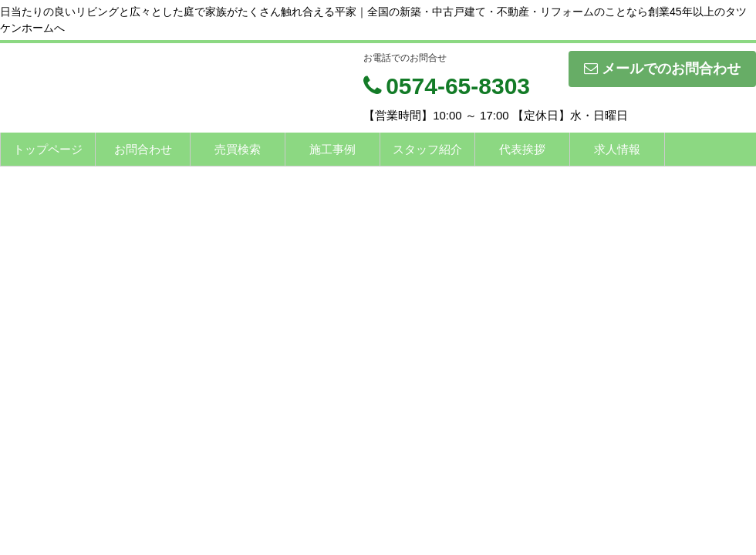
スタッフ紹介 (427, 149)
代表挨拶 (522, 149)
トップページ (48, 149)
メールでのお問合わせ (662, 69)
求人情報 (617, 149)
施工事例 (332, 149)
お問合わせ (143, 149)
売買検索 (238, 149)
